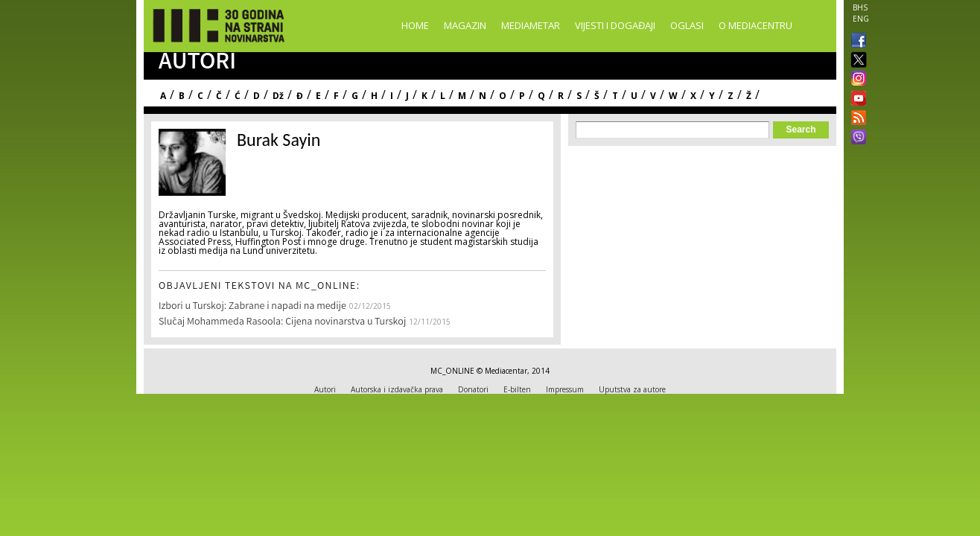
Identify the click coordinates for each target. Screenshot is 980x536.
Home (415, 25)
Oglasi (687, 25)
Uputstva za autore (632, 389)
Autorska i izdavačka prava (397, 389)
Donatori (473, 389)
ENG (861, 19)
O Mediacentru (755, 25)
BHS (860, 7)
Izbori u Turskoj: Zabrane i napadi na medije (252, 307)
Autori (325, 389)
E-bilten (517, 389)
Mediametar (531, 25)
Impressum (565, 389)
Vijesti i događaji (615, 25)
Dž (278, 96)
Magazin (465, 25)
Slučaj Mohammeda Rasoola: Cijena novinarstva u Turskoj (282, 322)
